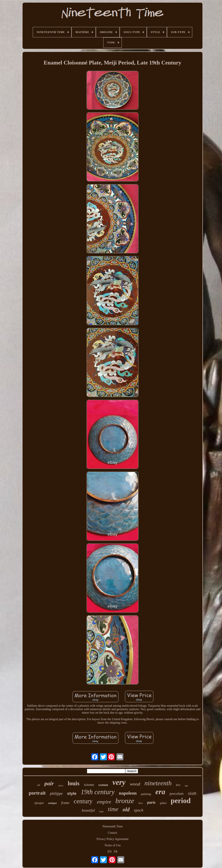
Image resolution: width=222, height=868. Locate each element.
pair (49, 783)
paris (151, 802)
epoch (139, 810)
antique (52, 803)
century (83, 801)
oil (39, 785)
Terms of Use (112, 845)
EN (110, 852)
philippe (56, 794)
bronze (125, 801)
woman (103, 785)
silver (61, 785)
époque (39, 803)
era (160, 792)
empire (104, 802)
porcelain (177, 794)
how (141, 803)
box (178, 785)
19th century (98, 792)
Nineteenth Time (113, 826)
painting (146, 794)
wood (135, 784)
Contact (113, 833)
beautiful (88, 810)
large (101, 811)
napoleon (128, 793)
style (72, 793)
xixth (192, 793)
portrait (37, 793)
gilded (163, 803)
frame (65, 803)
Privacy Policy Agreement (113, 839)
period (181, 801)
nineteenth (158, 783)
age (186, 785)
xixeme (89, 785)
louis (74, 783)
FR (116, 852)
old (126, 809)
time (113, 809)
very (119, 782)
